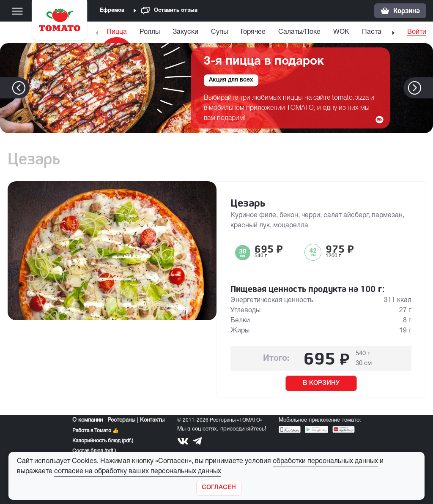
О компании (88, 420)
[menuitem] (118, 34)
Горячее (253, 32)
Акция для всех (231, 80)
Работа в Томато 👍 (96, 431)
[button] (427, 88)
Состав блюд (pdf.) (94, 451)
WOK (341, 32)
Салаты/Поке (299, 32)
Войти (417, 32)
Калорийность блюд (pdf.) (103, 441)
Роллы (150, 32)
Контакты (152, 420)
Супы (219, 32)
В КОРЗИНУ (321, 383)
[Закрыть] (219, 488)
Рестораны (121, 420)
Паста (372, 32)
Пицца (117, 32)
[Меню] (17, 11)
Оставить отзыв (169, 11)
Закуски (185, 32)
